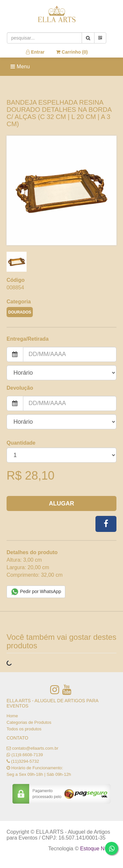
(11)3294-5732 (25, 761)
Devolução (20, 388)
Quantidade (21, 443)
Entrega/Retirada (28, 339)
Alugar (61, 503)
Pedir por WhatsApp (36, 592)
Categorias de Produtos (29, 722)
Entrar (35, 52)
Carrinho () (72, 52)
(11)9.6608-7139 (27, 755)
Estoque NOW (97, 849)
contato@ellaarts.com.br (35, 748)
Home (12, 716)
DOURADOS (20, 312)
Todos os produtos (24, 729)
